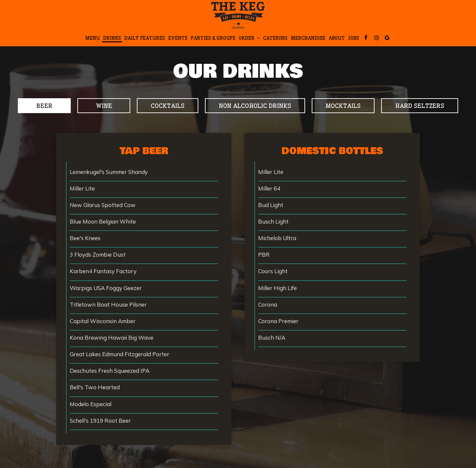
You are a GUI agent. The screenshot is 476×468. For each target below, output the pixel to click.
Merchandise (308, 38)
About (337, 38)
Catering (275, 38)
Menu (93, 38)
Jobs (354, 38)
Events (178, 38)
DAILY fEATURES (145, 38)
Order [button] (249, 38)
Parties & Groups (213, 38)
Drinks (112, 38)
